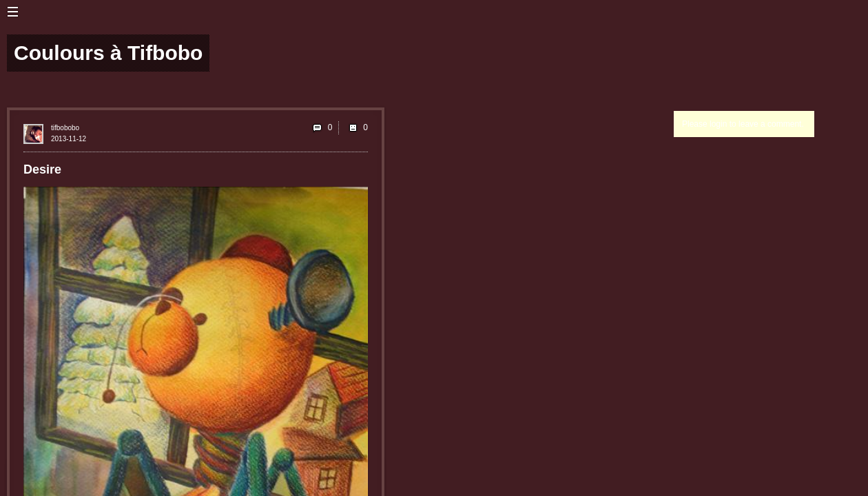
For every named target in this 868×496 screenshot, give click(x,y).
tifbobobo (65, 128)
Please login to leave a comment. (743, 124)
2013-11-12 (69, 139)
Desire (42, 169)
